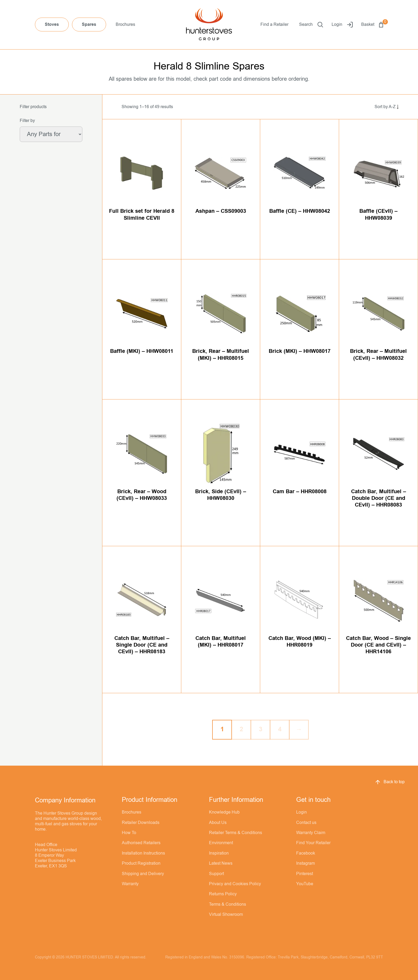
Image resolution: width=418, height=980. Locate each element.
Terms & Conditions (228, 904)
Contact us (306, 823)
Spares (89, 24)
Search (311, 25)
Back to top (390, 782)
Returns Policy (223, 894)
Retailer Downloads (141, 823)
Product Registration (141, 863)
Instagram (306, 863)
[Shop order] (381, 107)
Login (342, 25)
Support (216, 874)
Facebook (306, 853)
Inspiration (219, 853)
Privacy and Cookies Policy (235, 884)
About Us (218, 823)
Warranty (130, 884)
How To (129, 833)
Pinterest (305, 874)
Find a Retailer (274, 24)
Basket (372, 25)
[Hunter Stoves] (209, 25)
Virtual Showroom (226, 914)
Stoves (52, 24)
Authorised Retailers (141, 843)
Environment (221, 843)
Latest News (221, 863)
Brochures (125, 24)
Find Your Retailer (313, 843)
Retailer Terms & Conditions (236, 833)
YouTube (305, 884)
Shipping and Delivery (143, 874)
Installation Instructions (143, 853)
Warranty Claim (311, 833)
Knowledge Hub (224, 812)
